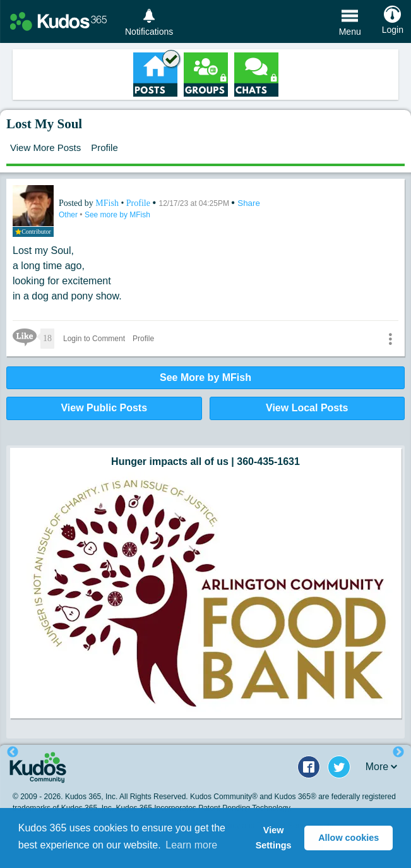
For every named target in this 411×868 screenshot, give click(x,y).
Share (249, 203)
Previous (13, 752)
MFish (108, 203)
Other (69, 215)
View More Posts (45, 148)
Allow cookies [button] (348, 838)
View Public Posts (104, 408)
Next (398, 752)
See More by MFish (205, 377)
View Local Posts (307, 408)
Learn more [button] (191, 845)
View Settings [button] (274, 838)
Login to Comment (94, 339)
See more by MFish (117, 215)
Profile (104, 148)
